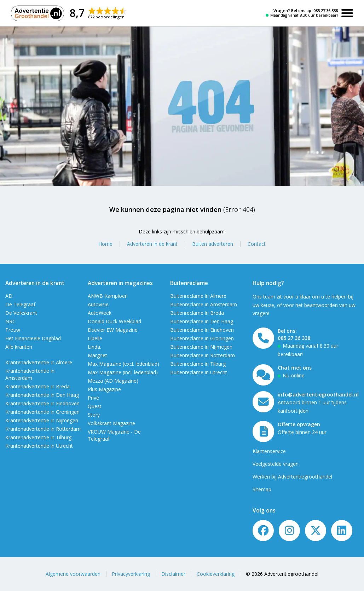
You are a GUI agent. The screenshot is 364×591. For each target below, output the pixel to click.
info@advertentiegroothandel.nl (318, 395)
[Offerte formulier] (263, 431)
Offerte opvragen (299, 424)
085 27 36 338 (326, 10)
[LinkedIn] (342, 531)
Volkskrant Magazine (111, 423)
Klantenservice (269, 451)
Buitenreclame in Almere (198, 296)
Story (94, 415)
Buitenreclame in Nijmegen (201, 347)
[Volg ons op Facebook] (263, 531)
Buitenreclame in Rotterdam (203, 355)
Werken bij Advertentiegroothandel (292, 477)
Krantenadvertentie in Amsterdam (30, 374)
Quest (95, 406)
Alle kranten (19, 347)
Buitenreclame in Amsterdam (204, 304)
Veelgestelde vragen (276, 464)
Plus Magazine (104, 389)
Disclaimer (173, 574)
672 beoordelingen (106, 17)
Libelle (95, 338)
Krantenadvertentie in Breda (37, 386)
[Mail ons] (263, 402)
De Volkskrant (21, 313)
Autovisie (98, 304)
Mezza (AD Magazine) (113, 381)
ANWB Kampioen (108, 296)
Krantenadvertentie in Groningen (42, 412)
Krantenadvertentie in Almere (39, 362)
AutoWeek (100, 313)
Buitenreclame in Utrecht (199, 372)
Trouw (13, 330)
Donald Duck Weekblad (114, 321)
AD (9, 296)
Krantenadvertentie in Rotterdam (43, 429)
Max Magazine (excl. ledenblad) (123, 364)
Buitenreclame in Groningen (202, 338)
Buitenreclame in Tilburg (198, 364)
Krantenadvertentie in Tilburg (38, 437)
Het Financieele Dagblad (33, 338)
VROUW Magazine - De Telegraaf (114, 435)
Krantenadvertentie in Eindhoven (42, 403)
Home (105, 244)
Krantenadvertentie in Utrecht (39, 446)
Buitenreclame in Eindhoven (202, 330)
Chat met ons (295, 368)
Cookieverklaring (216, 574)
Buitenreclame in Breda (197, 313)
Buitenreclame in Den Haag (202, 321)
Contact (257, 244)
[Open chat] (263, 375)
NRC (10, 321)
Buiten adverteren (213, 244)
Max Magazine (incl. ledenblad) (123, 372)
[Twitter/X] (316, 531)
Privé (93, 398)
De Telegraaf (20, 304)
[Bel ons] (263, 338)
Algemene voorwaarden (73, 574)
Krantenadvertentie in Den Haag (42, 395)
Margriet (97, 355)
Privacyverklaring (131, 574)
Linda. (94, 347)
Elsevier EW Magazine (113, 330)
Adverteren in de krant (152, 244)
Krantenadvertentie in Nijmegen (42, 420)
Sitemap (262, 489)
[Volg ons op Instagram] (289, 531)
